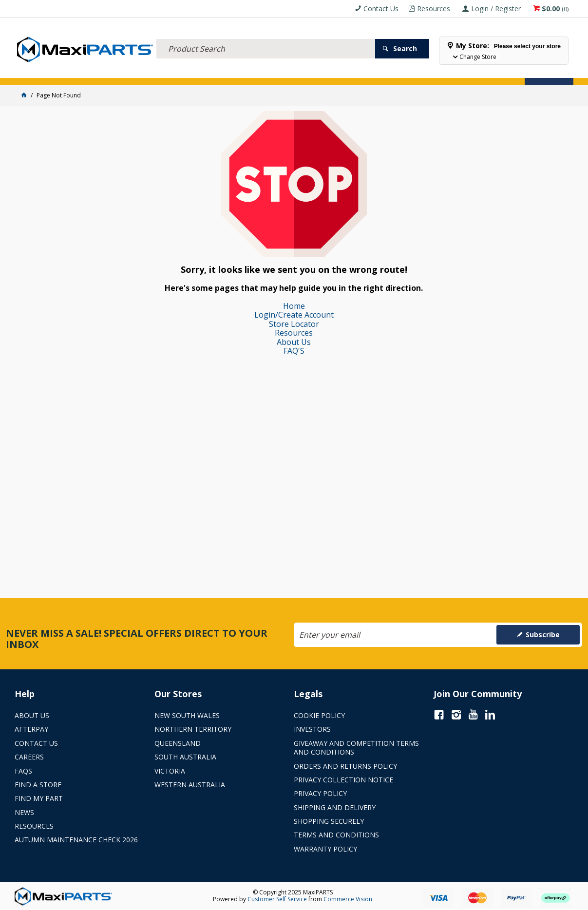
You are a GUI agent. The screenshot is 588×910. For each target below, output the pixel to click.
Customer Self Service (277, 899)
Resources (294, 333)
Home (294, 306)
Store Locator (41, 72)
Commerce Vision (348, 899)
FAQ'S (294, 351)
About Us (294, 342)
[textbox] (266, 37)
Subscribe (543, 635)
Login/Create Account (294, 315)
